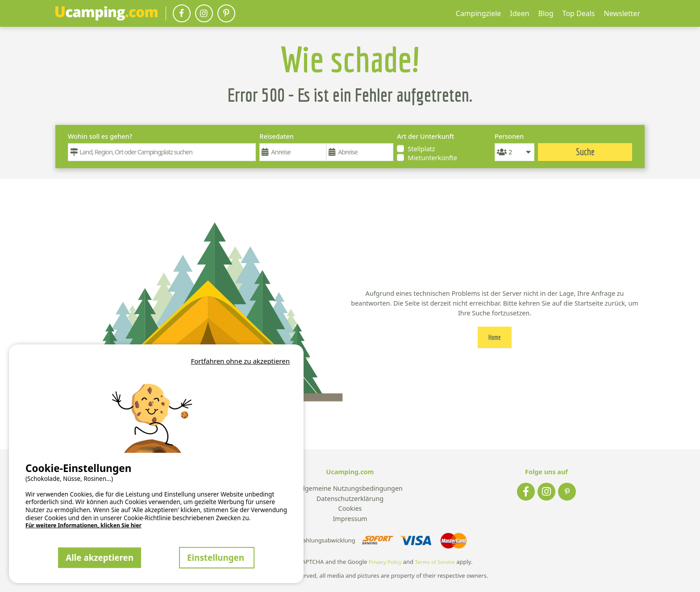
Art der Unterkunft (425, 136)
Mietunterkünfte (432, 158)
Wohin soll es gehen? (100, 136)
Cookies (350, 509)
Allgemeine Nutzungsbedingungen (350, 489)
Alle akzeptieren (100, 557)
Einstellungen (217, 557)
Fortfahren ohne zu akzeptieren (240, 361)
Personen (509, 136)
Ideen (519, 13)
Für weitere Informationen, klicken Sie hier (83, 526)
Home (495, 337)
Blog (546, 13)
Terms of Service (435, 562)
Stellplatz (421, 149)
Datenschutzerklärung (350, 499)
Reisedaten (276, 136)
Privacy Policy (385, 562)
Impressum (350, 519)
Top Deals (579, 13)
